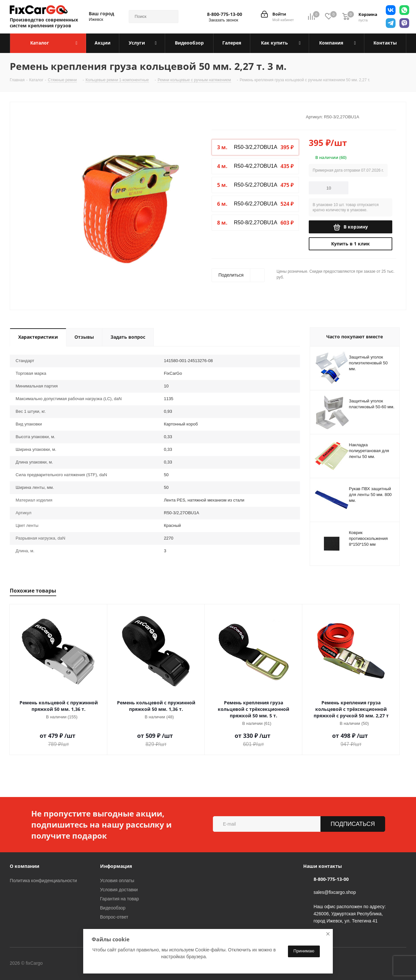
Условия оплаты (117, 881)
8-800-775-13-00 (225, 14)
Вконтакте (70, 963)
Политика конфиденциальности (43, 881)
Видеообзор (113, 908)
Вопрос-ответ (114, 917)
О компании (25, 866)
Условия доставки (119, 890)
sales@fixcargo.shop (335, 892)
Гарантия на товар (120, 899)
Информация (116, 866)
